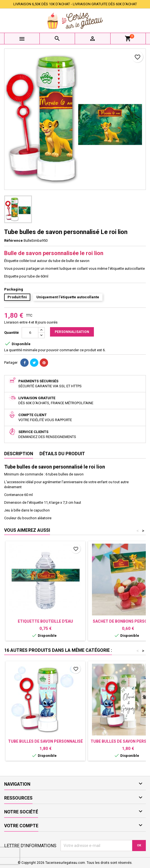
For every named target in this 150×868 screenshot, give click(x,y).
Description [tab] (19, 454)
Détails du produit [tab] (62, 454)
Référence (13, 240)
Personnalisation (72, 332)
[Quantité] (30, 333)
